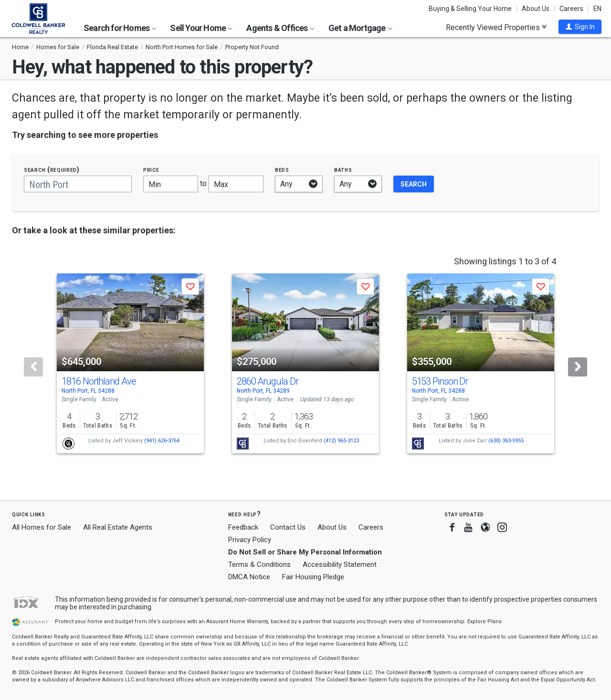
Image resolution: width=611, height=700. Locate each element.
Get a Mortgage (360, 28)
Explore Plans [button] (485, 622)
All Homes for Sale (42, 527)
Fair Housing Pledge (313, 577)
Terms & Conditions (259, 564)
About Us (536, 9)
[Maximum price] (236, 184)
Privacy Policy (250, 540)
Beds (282, 170)
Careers (571, 9)
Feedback (243, 528)
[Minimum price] (171, 184)
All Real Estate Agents (118, 527)
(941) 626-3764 (162, 441)
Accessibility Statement (340, 564)
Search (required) (52, 170)
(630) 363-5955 (506, 441)
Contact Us (288, 527)
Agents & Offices (280, 28)
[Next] (578, 367)
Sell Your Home (201, 28)
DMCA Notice (249, 577)
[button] (580, 27)
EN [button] (597, 9)
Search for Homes (120, 28)
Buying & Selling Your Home (470, 9)
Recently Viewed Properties (496, 27)
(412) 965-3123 (341, 441)
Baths (343, 170)
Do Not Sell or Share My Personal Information (305, 552)
